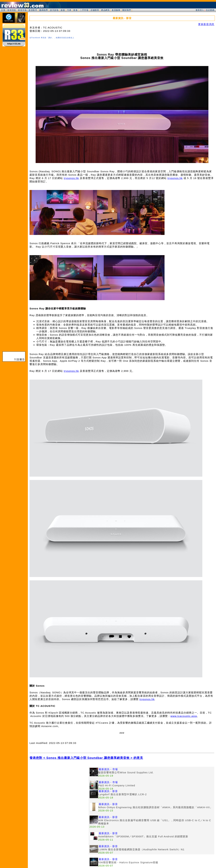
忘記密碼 (210, 10)
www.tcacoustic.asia (184, 716)
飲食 (76, 10)
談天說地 (54, 10)
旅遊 (63, 10)
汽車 (69, 10)
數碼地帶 (44, 10)
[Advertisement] (59, 790)
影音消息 (12, 10)
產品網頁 (105, 10)
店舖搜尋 (95, 10)
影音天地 (22, 10)
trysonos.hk (71, 178)
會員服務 (116, 10)
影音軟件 (33, 10)
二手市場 (84, 10)
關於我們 (127, 10)
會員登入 (200, 10)
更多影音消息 (206, 24)
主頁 (3, 10)
